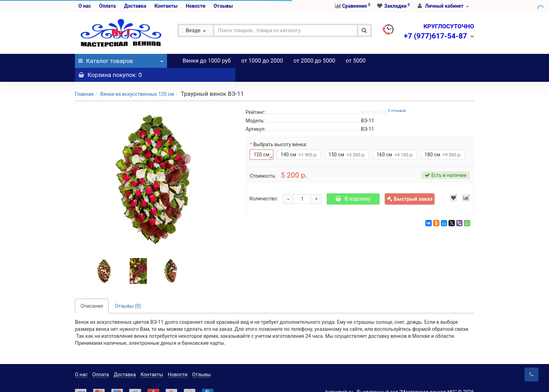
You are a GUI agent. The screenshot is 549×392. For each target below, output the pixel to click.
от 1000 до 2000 (262, 61)
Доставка (135, 6)
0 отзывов (397, 97)
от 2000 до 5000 (314, 61)
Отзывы (223, 6)
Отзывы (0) (128, 292)
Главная (84, 80)
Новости (195, 6)
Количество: (264, 185)
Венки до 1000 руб (207, 61)
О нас (85, 6)
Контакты (166, 6)
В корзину (353, 185)
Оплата (107, 6)
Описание (92, 292)
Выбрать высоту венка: (280, 130)
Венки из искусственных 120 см (137, 80)
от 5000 (356, 61)
